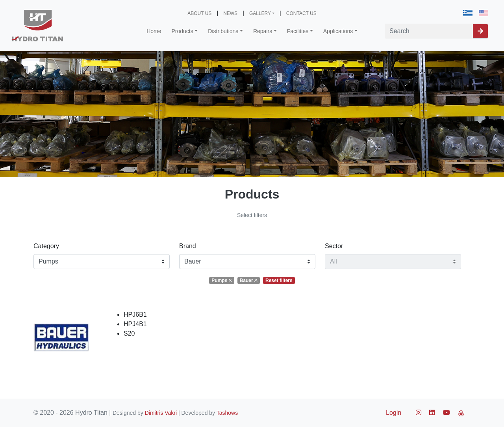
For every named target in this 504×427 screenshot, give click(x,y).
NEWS (230, 13)
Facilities (298, 31)
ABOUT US (199, 13)
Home (154, 31)
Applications (338, 31)
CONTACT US (301, 13)
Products (183, 31)
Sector (334, 246)
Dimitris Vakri (161, 413)
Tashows (227, 413)
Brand (188, 246)
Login (394, 413)
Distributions (223, 31)
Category (46, 246)
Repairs (263, 31)
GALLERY (260, 13)
